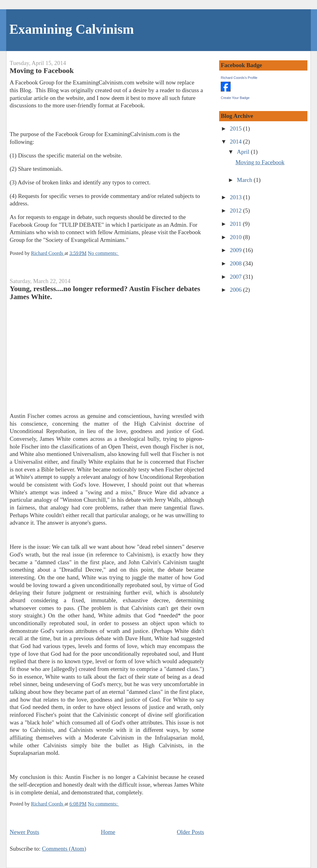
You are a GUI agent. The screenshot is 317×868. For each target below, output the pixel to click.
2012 (237, 211)
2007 (237, 277)
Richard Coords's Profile (239, 78)
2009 (237, 250)
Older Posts (190, 832)
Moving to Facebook (42, 71)
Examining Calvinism (72, 29)
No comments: (104, 253)
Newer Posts (24, 832)
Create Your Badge (235, 98)
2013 (237, 197)
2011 (237, 224)
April (244, 152)
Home (108, 832)
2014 (237, 142)
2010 (237, 237)
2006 (237, 290)
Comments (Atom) (64, 849)
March (245, 180)
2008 (237, 263)
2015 (237, 129)
